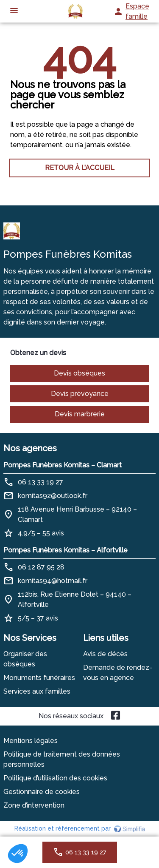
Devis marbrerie (80, 414)
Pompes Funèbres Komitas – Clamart (63, 465)
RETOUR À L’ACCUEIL (80, 168)
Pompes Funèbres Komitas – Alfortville (66, 550)
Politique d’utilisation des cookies (55, 778)
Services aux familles (37, 691)
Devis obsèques (79, 373)
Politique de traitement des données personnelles (62, 759)
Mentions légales (31, 741)
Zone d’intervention (34, 805)
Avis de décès (105, 654)
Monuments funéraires (39, 678)
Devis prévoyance (80, 394)
